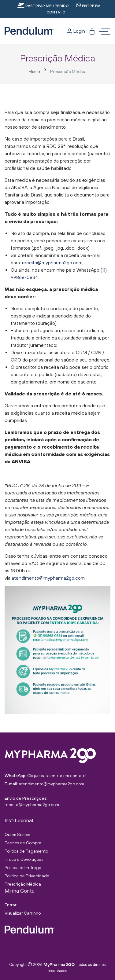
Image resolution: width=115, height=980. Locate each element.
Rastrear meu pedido (43, 6)
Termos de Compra (23, 843)
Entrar (11, 905)
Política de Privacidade (27, 876)
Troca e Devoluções (24, 859)
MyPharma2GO (59, 964)
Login (76, 31)
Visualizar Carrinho (23, 913)
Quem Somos (17, 835)
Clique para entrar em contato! (57, 776)
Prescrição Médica (23, 884)
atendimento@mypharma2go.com (48, 578)
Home (34, 72)
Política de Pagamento (26, 851)
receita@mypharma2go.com (52, 262)
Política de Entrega (23, 868)
